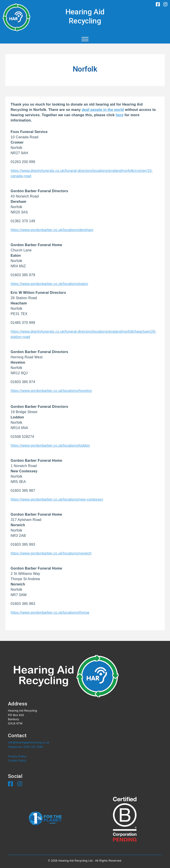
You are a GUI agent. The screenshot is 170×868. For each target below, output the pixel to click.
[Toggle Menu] (85, 39)
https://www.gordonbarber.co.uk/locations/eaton (49, 284)
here (120, 115)
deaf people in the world (103, 110)
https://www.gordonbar (29, 391)
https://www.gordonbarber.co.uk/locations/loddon (50, 445)
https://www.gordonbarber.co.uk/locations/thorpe (50, 613)
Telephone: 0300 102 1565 (26, 747)
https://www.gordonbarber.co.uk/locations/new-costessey (57, 499)
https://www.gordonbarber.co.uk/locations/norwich (51, 553)
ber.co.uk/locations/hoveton (70, 391)
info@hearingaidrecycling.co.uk (29, 742)
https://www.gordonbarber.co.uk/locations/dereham (52, 230)
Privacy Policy (17, 756)
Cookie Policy (17, 761)
